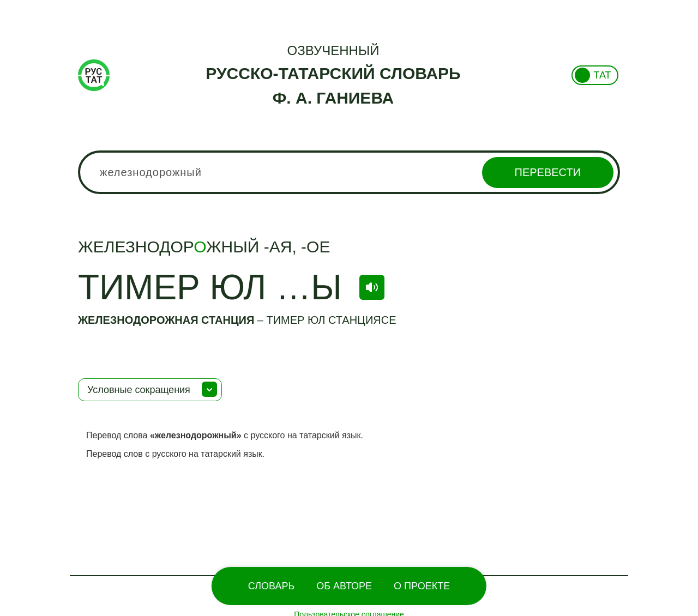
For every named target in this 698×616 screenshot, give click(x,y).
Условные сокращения (139, 390)
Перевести (548, 172)
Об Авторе (344, 586)
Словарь (271, 586)
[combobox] (349, 172)
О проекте (422, 586)
